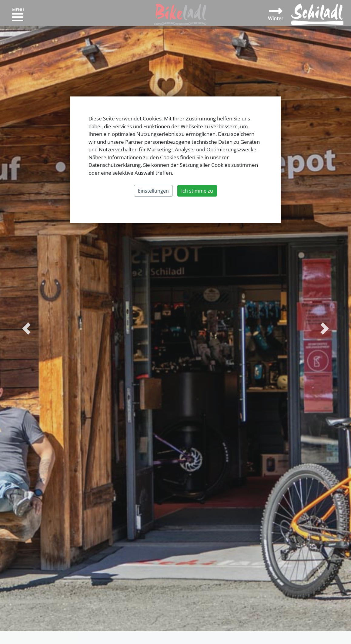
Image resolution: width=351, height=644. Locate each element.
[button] (26, 329)
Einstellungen (153, 191)
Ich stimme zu (197, 191)
